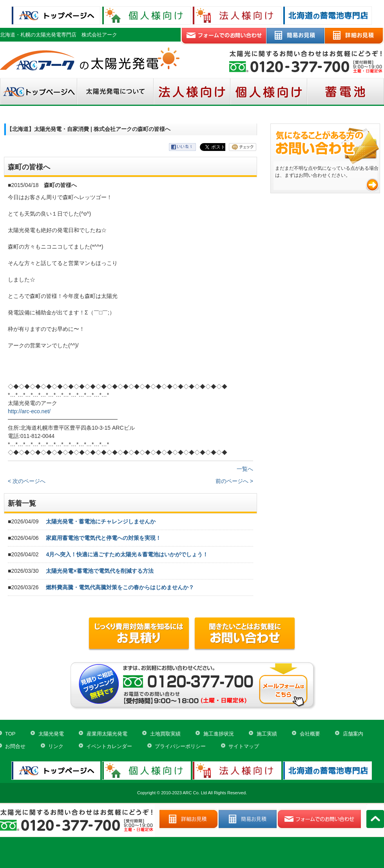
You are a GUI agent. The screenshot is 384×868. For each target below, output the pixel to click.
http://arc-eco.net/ (29, 411)
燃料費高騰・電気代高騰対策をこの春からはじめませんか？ (120, 587)
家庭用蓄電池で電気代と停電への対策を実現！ (103, 538)
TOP (10, 734)
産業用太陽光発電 (107, 734)
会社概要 (310, 734)
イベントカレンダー (109, 746)
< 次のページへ (27, 481)
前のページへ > (234, 481)
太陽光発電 (51, 734)
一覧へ (245, 469)
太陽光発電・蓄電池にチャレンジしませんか (101, 521)
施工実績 (267, 734)
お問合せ (15, 746)
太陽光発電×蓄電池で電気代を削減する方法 (100, 571)
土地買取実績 (165, 734)
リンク (56, 746)
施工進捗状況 (219, 734)
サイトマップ (244, 746)
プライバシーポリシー (180, 746)
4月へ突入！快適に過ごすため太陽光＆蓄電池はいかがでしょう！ (127, 554)
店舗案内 (353, 734)
